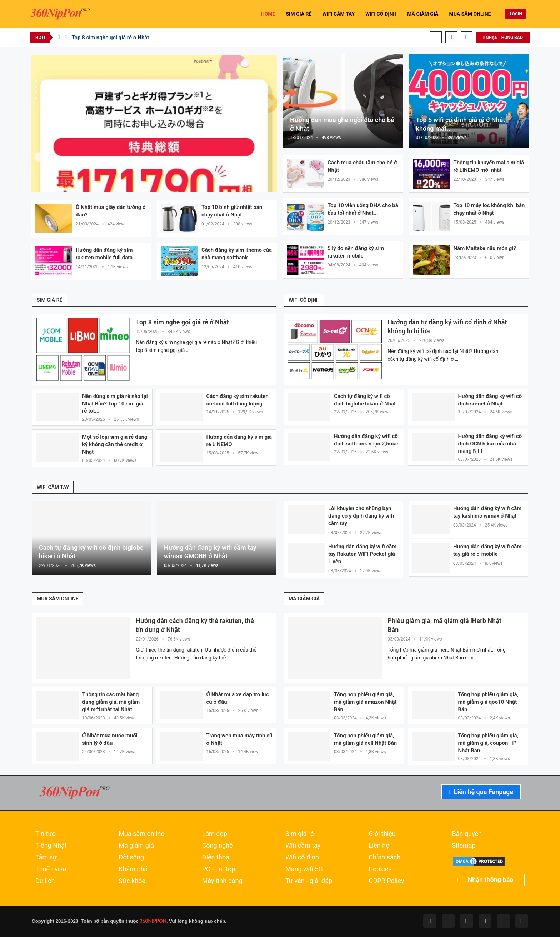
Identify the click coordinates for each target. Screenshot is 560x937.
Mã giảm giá (136, 846)
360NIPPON (152, 922)
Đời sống (131, 858)
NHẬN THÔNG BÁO (503, 38)
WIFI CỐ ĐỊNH (381, 14)
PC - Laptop (219, 870)
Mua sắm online (141, 834)
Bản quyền (467, 834)
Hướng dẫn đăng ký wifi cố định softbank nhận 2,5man (367, 440)
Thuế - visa (51, 870)
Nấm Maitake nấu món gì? (485, 248)
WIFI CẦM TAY (338, 14)
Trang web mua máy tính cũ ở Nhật (239, 740)
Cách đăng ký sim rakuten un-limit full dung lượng (237, 400)
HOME (268, 14)
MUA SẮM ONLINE (470, 14)
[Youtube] (451, 37)
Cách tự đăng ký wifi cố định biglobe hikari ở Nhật (365, 400)
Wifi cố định (302, 858)
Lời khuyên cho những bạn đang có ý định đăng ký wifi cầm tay (361, 516)
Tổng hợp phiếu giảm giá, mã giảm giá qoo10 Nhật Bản (488, 703)
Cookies (380, 870)
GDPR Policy (386, 882)
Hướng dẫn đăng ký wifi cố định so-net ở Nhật (490, 400)
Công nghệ (217, 846)
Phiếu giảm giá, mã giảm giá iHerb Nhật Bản (444, 626)
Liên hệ (379, 846)
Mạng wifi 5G (304, 870)
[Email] (467, 37)
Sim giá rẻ (300, 834)
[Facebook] (436, 37)
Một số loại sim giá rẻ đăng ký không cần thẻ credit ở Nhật (115, 445)
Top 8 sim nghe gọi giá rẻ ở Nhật (110, 38)
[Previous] (59, 38)
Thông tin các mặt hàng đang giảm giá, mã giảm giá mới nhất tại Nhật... (111, 703)
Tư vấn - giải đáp (309, 882)
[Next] (66, 38)
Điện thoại (217, 858)
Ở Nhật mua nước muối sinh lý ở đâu (110, 740)
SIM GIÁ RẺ (299, 14)
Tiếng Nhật (51, 846)
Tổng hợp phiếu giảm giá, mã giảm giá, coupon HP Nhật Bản (488, 744)
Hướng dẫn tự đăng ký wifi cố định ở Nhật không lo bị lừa (447, 327)
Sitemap (464, 846)
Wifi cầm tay (303, 846)
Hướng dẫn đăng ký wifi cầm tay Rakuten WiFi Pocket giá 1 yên (362, 554)
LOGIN (516, 14)
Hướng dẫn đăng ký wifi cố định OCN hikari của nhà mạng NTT (490, 444)
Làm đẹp (215, 834)
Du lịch (45, 882)
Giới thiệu (382, 834)
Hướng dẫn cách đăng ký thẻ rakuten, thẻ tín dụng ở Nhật (195, 626)
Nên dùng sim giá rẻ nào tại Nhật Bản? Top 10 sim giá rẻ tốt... (115, 404)
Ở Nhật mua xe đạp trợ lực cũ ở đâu (238, 699)
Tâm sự (46, 858)
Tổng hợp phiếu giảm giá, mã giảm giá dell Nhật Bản (365, 740)
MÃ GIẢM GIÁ (423, 14)
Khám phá (133, 870)
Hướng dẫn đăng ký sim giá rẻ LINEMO (239, 441)
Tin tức (45, 834)
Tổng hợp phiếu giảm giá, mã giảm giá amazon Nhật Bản (365, 703)
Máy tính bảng (222, 882)
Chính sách (384, 858)
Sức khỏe (132, 882)
